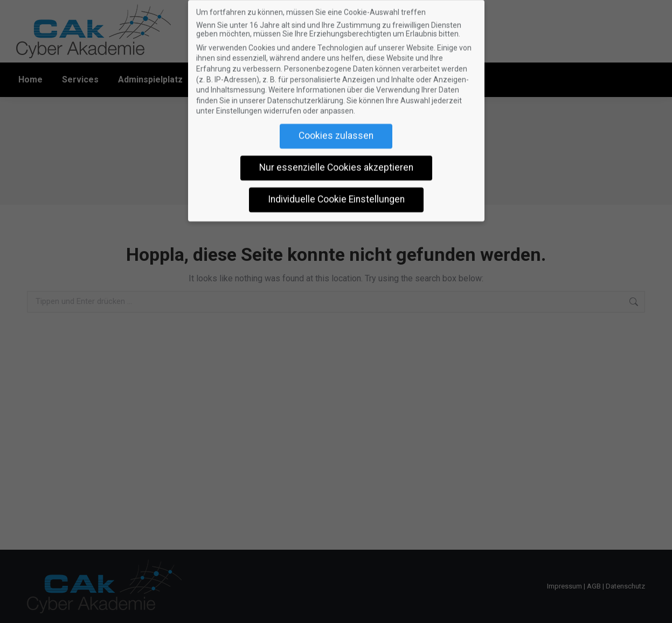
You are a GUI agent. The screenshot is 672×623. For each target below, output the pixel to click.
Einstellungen (239, 106)
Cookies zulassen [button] (336, 130)
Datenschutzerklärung (305, 95)
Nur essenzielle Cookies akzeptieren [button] (336, 162)
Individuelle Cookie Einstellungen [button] (336, 194)
